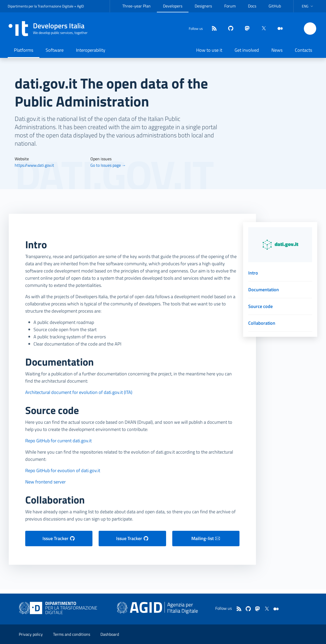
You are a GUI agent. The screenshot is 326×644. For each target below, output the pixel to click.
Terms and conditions (72, 634)
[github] (229, 29)
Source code (260, 306)
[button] (308, 6)
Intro (253, 273)
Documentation (264, 290)
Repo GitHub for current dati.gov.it (58, 441)
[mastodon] (245, 29)
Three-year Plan (136, 6)
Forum (230, 6)
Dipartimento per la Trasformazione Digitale (41, 6)
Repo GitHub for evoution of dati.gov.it (63, 470)
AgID (80, 6)
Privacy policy (31, 634)
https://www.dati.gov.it (34, 165)
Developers (173, 6)
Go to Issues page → (108, 165)
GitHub (275, 6)
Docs (252, 6)
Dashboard (110, 634)
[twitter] (262, 29)
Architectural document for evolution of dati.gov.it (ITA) (79, 392)
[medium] (278, 29)
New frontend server (45, 482)
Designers (203, 6)
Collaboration (262, 323)
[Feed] (212, 29)
